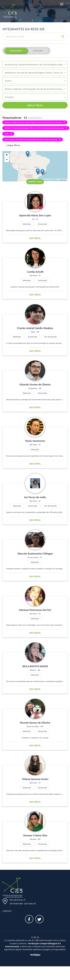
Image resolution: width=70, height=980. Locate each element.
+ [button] (7, 155)
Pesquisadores (16, 51)
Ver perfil (35, 238)
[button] (35, 64)
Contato (7, 911)
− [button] (7, 160)
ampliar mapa (35, 181)
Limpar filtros (13, 145)
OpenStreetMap (51, 180)
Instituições (38, 51)
